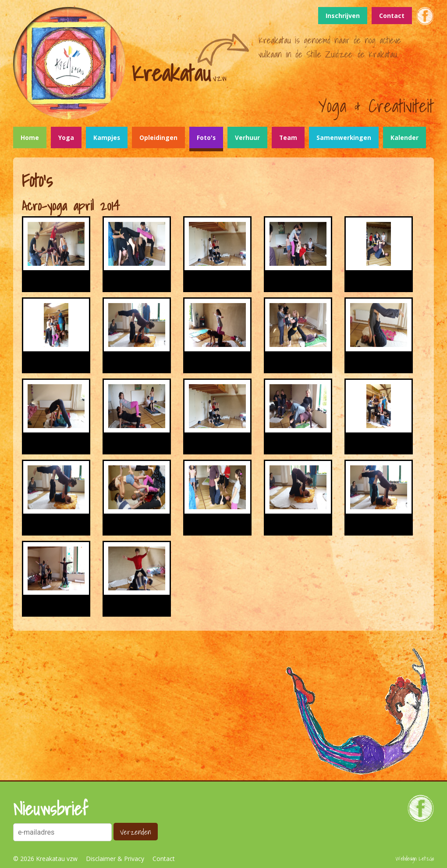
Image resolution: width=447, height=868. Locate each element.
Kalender (404, 138)
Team (288, 138)
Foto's (206, 138)
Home (30, 138)
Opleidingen (158, 138)
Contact (392, 16)
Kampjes (107, 138)
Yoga (66, 138)
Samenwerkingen (344, 138)
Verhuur (247, 138)
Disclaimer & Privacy (115, 859)
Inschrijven (343, 16)
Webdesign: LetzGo (415, 859)
